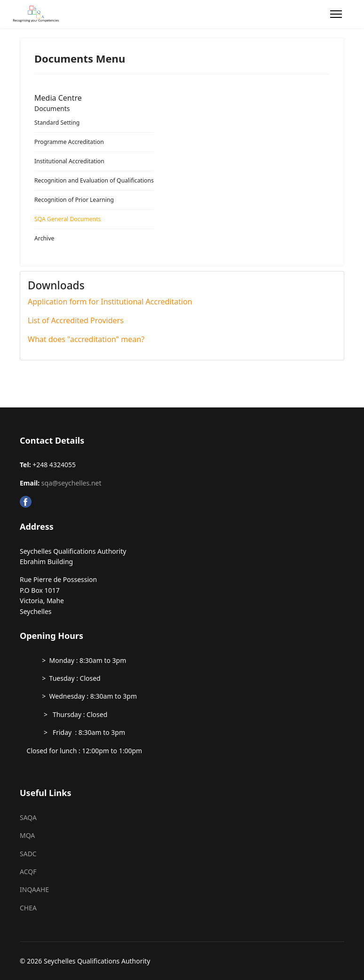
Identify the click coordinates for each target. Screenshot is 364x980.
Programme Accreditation (69, 142)
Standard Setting (57, 123)
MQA (27, 835)
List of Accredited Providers (76, 320)
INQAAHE (34, 889)
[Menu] (336, 14)
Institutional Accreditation (69, 161)
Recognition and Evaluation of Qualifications (94, 180)
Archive (44, 238)
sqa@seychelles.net (71, 483)
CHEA (28, 908)
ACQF (28, 872)
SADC (28, 854)
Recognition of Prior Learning (74, 200)
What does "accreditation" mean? (86, 339)
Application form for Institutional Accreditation (110, 302)
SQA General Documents (67, 219)
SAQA (28, 817)
